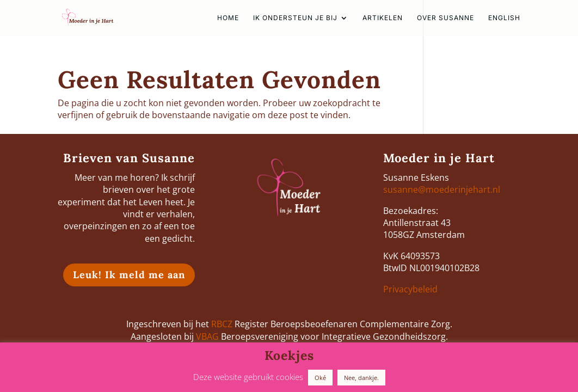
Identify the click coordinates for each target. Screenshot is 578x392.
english (504, 18)
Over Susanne (445, 18)
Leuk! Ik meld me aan (129, 275)
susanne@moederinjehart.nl (442, 189)
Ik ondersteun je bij (295, 18)
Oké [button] (320, 378)
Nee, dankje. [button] (361, 378)
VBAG (207, 336)
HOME (228, 18)
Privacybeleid (410, 289)
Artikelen (383, 18)
